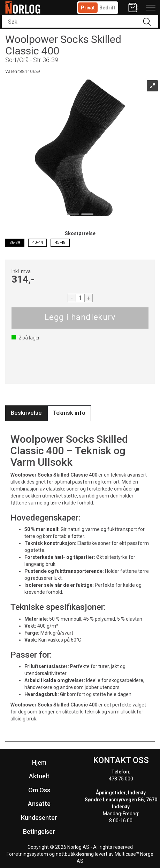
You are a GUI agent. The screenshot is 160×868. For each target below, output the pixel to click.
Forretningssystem (27, 854)
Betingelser (39, 832)
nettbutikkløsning (75, 854)
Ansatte (39, 804)
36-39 (15, 242)
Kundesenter (39, 818)
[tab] (26, 413)
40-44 (37, 242)
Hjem (39, 762)
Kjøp (80, 318)
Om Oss (39, 790)
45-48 (60, 242)
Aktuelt (39, 776)
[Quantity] (80, 298)
